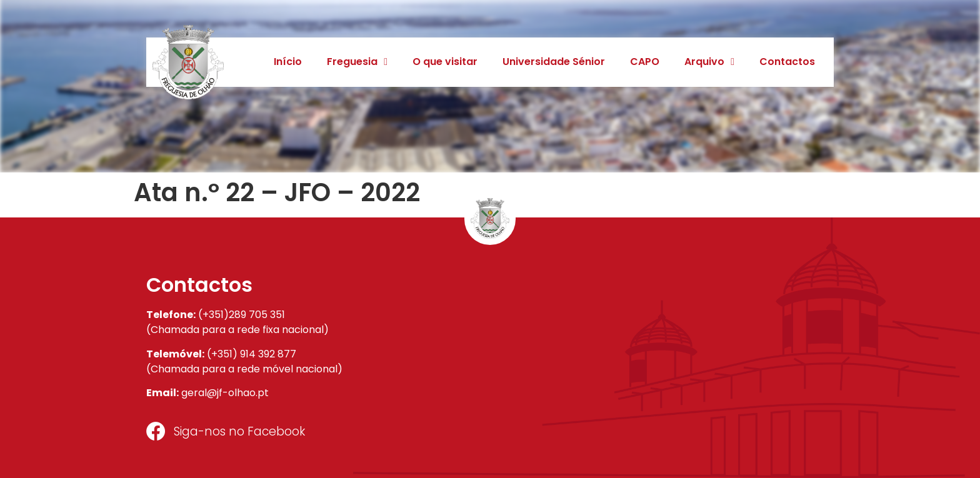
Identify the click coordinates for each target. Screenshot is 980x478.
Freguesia (357, 62)
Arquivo (709, 62)
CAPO (645, 62)
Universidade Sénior (554, 62)
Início (288, 62)
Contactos (787, 62)
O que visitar (445, 62)
